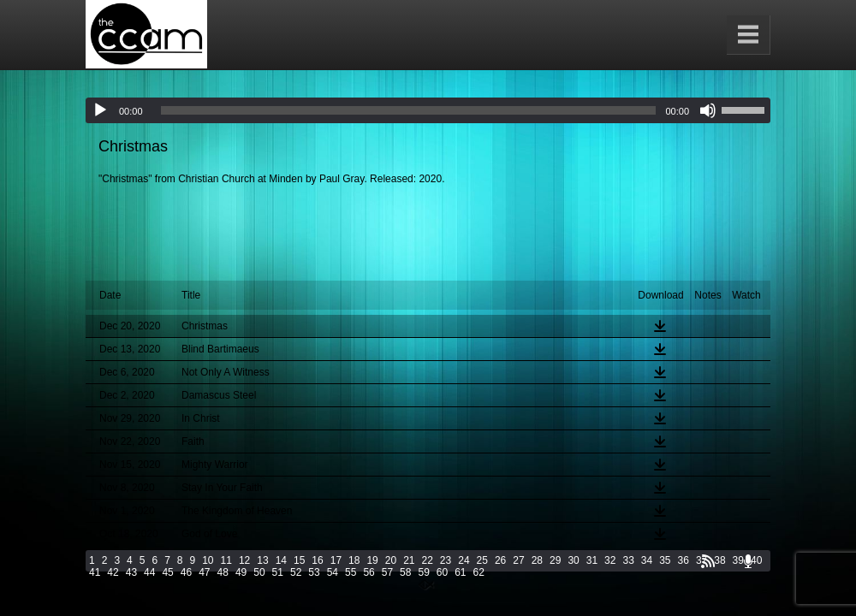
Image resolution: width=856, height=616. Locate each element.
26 (500, 560)
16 (317, 560)
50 (259, 572)
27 (518, 560)
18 (354, 560)
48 (223, 572)
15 (299, 560)
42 (113, 572)
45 (167, 572)
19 (372, 560)
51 (278, 572)
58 (405, 572)
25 (482, 560)
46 (186, 572)
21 (409, 560)
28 (537, 560)
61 (460, 572)
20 (391, 560)
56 (369, 572)
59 (423, 572)
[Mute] (708, 110)
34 (647, 560)
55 (351, 572)
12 (244, 560)
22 (428, 560)
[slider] (409, 110)
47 (204, 572)
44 (149, 572)
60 (442, 572)
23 (446, 560)
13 (262, 560)
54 (333, 572)
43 (131, 572)
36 (684, 560)
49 (241, 572)
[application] (428, 110)
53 (314, 572)
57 (387, 572)
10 (208, 560)
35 (665, 560)
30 (573, 560)
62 (479, 572)
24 (464, 560)
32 (610, 560)
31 (592, 560)
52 (296, 572)
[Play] (100, 110)
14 (281, 560)
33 (628, 560)
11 (226, 560)
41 (95, 572)
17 (336, 560)
